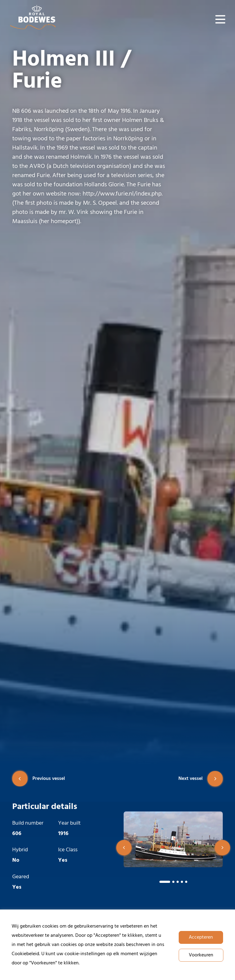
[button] (124, 848)
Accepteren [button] (201, 937)
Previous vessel (39, 779)
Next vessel (201, 779)
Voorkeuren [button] (201, 955)
